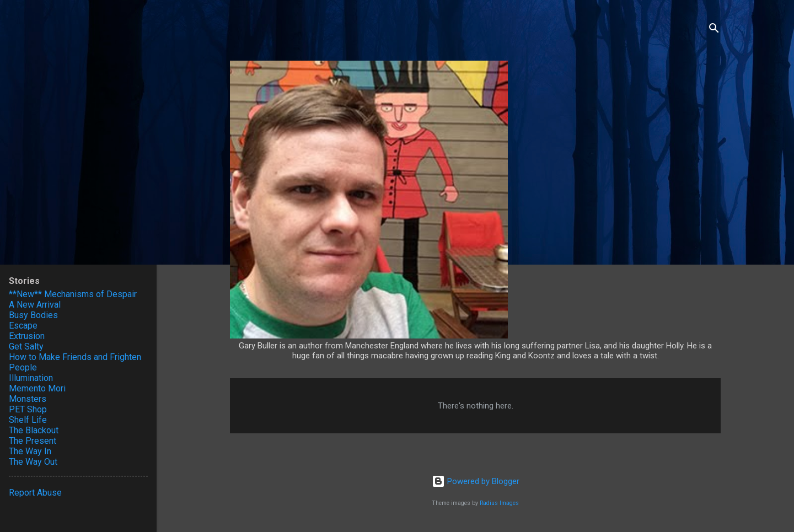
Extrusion (27, 336)
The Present (33, 441)
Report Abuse (35, 493)
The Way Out (33, 462)
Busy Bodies (33, 315)
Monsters (28, 399)
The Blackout (34, 430)
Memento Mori (37, 388)
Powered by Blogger (476, 481)
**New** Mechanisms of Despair (73, 294)
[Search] (714, 30)
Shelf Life (28, 420)
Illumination (31, 378)
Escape (23, 326)
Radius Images (499, 503)
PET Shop (28, 409)
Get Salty (26, 346)
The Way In (30, 451)
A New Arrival (35, 305)
